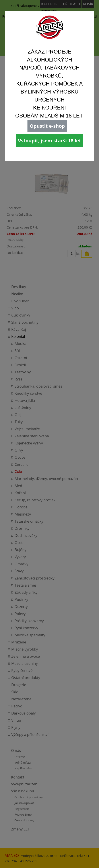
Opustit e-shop (47, 126)
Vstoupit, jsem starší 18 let (49, 140)
